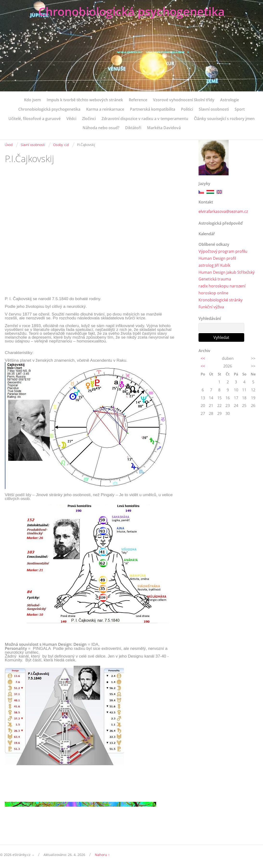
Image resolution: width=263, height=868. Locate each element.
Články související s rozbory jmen (224, 119)
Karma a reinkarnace (105, 109)
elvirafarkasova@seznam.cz (223, 211)
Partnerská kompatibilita (153, 109)
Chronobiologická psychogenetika (131, 11)
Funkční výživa (211, 307)
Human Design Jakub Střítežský (227, 272)
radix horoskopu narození (222, 286)
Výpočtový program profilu (223, 251)
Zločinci (89, 119)
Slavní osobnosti (214, 109)
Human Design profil (217, 258)
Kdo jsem (32, 100)
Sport (240, 109)
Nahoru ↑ (102, 855)
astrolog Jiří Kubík (214, 265)
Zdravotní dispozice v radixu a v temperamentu (145, 119)
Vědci (71, 119)
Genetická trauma (215, 279)
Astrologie (230, 100)
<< (203, 358)
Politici (187, 109)
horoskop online (213, 293)
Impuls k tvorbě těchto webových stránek (85, 100)
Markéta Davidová (164, 128)
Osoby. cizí (61, 145)
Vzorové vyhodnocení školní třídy (184, 100)
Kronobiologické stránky (221, 300)
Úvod (9, 145)
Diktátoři (133, 128)
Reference (138, 100)
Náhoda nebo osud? (101, 128)
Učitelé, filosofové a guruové (35, 119)
